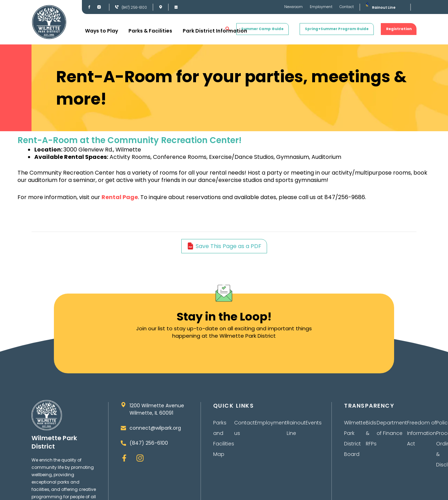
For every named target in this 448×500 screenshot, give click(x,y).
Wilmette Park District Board (355, 438)
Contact (347, 7)
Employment (321, 7)
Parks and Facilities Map (224, 438)
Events (314, 423)
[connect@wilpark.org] (123, 428)
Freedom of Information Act (422, 433)
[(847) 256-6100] (117, 7)
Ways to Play (101, 31)
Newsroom (293, 7)
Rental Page (120, 197)
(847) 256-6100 (134, 8)
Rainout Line (384, 8)
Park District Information (215, 31)
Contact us (244, 428)
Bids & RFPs (371, 433)
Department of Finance (392, 428)
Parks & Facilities (150, 31)
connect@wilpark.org (155, 428)
